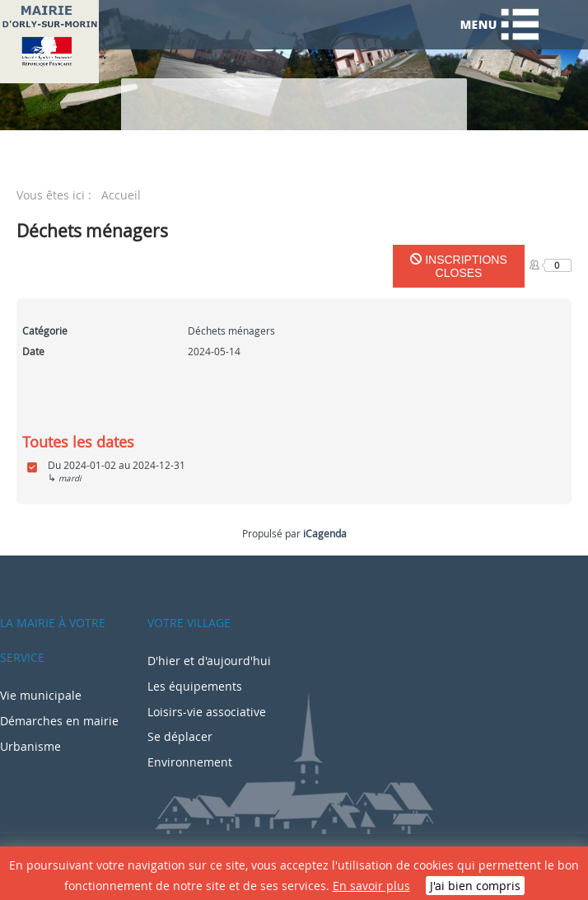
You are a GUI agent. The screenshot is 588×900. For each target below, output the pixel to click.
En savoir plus (371, 886)
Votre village (189, 623)
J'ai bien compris (475, 886)
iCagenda (325, 533)
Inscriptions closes (458, 266)
